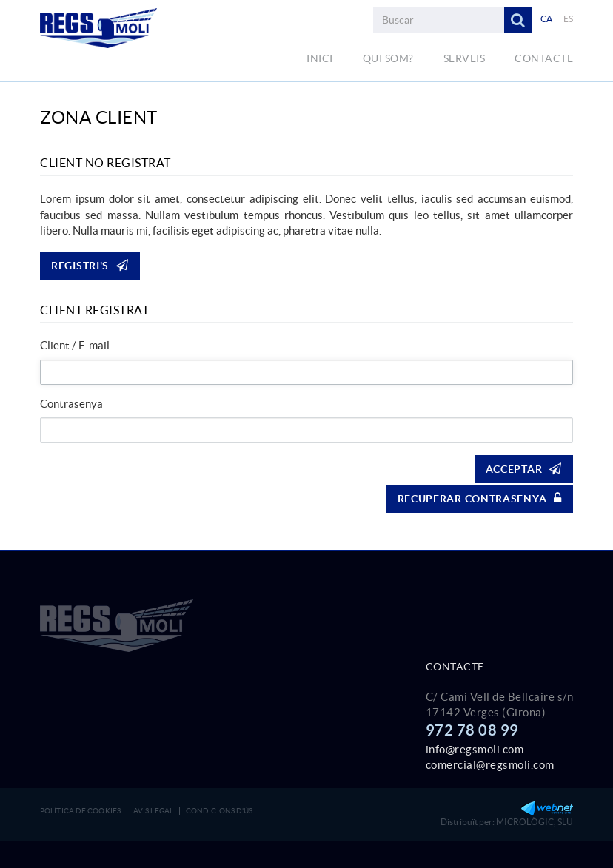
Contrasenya (71, 404)
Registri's (90, 265)
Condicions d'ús (220, 811)
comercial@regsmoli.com (490, 765)
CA (547, 19)
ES (569, 19)
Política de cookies (80, 811)
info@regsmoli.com (475, 749)
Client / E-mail (75, 345)
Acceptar (524, 469)
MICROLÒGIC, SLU (535, 822)
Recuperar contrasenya (480, 498)
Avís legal (153, 811)
